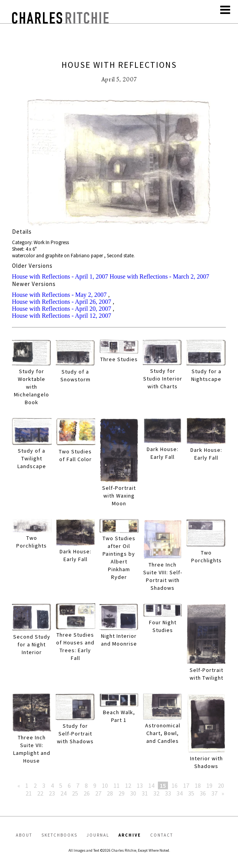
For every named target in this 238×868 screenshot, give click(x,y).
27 (98, 793)
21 (29, 793)
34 (180, 793)
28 (110, 793)
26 (87, 793)
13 (140, 785)
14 (151, 785)
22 (40, 793)
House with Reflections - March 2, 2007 (159, 276)
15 (163, 785)
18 (198, 785)
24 (63, 793)
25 (75, 793)
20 (221, 785)
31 (145, 793)
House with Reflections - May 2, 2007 (59, 295)
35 (191, 793)
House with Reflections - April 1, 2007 (60, 276)
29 (122, 793)
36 (203, 793)
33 (168, 793)
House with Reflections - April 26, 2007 (62, 302)
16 (175, 785)
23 (52, 793)
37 (214, 793)
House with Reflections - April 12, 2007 (62, 316)
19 (209, 785)
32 (156, 793)
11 (116, 785)
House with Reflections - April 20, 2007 (62, 309)
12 (128, 785)
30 (133, 793)
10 (105, 785)
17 (186, 785)
